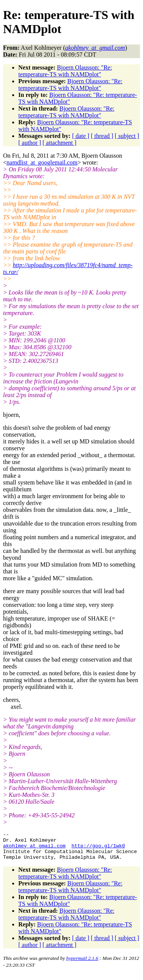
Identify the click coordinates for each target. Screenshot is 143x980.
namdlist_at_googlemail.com (42, 162)
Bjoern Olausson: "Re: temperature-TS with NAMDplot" (65, 71)
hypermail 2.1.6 (82, 964)
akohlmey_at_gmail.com (34, 849)
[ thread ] (102, 136)
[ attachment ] (60, 143)
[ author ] (30, 143)
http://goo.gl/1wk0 (98, 849)
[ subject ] (127, 136)
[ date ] (81, 136)
